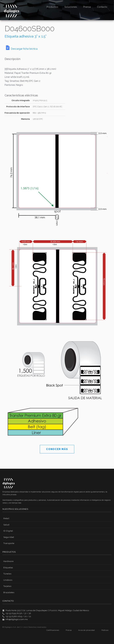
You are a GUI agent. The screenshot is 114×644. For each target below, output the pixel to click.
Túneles (7, 574)
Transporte (9, 543)
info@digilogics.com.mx (17, 619)
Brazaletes (9, 592)
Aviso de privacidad (86, 630)
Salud (6, 525)
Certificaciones (53, 630)
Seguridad (9, 537)
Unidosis (8, 580)
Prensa (87, 7)
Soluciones (71, 7)
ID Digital (8, 531)
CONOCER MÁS (57, 449)
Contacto (102, 7)
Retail (6, 518)
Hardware (8, 561)
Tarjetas (7, 586)
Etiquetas (8, 568)
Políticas (105, 630)
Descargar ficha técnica (24, 49)
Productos (52, 7)
